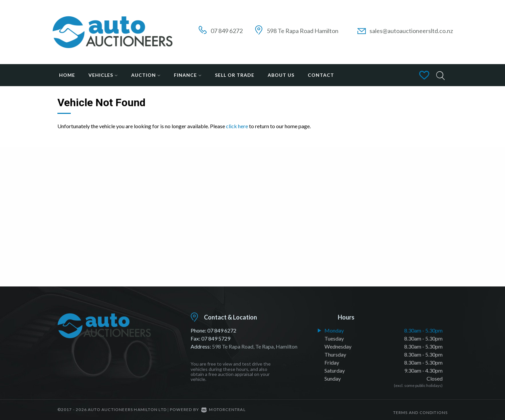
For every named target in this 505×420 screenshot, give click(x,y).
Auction (146, 75)
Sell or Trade (235, 75)
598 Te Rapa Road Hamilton (303, 31)
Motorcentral (223, 409)
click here (237, 126)
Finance (188, 75)
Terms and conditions (421, 409)
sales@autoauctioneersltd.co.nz (411, 31)
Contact (321, 75)
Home (67, 75)
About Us (281, 75)
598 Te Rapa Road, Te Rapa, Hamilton (255, 346)
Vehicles (103, 75)
